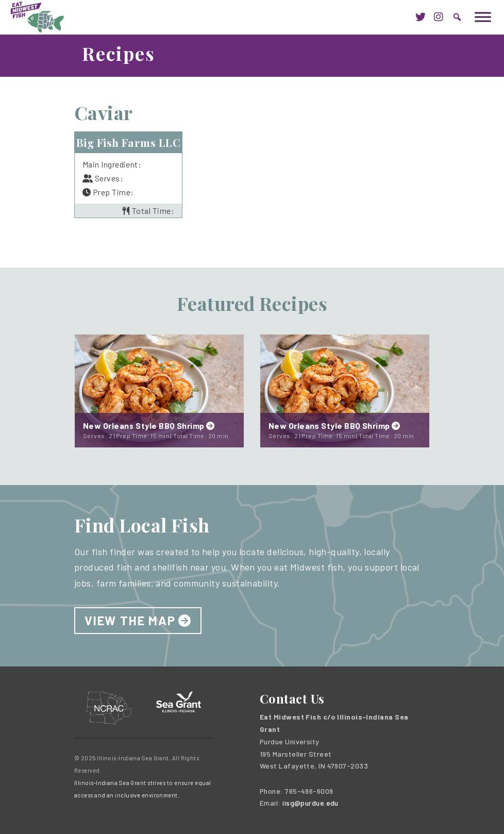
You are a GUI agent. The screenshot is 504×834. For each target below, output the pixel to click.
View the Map (130, 620)
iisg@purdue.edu (310, 803)
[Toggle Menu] (483, 17)
